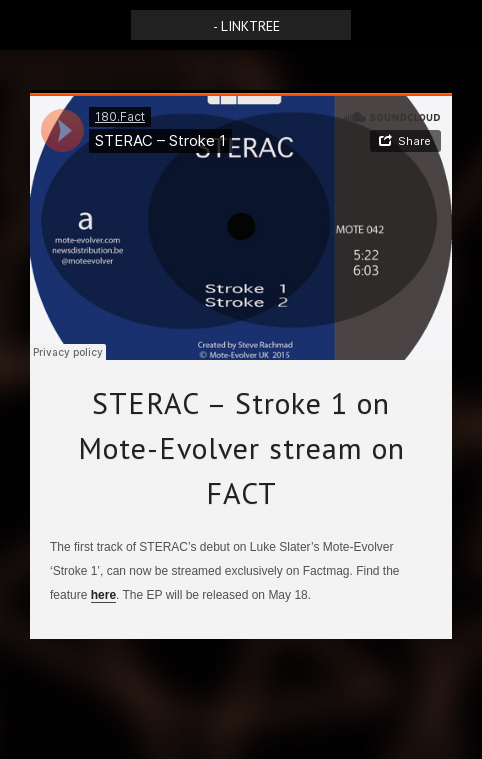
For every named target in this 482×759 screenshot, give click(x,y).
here (103, 595)
